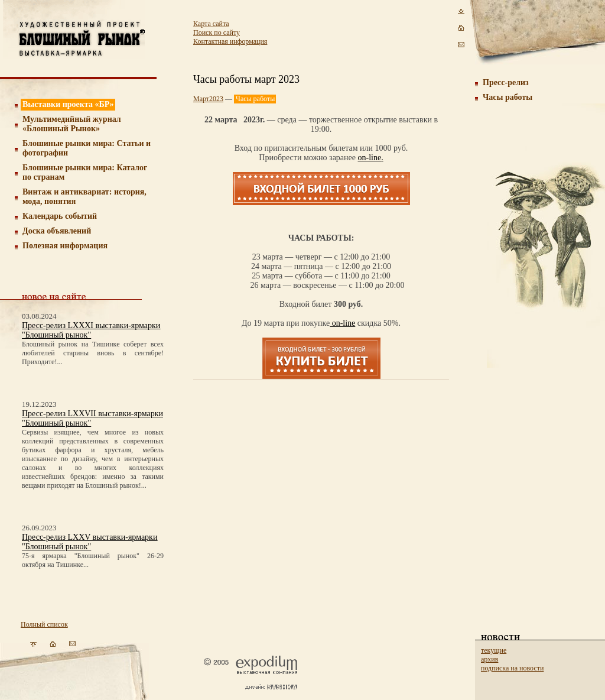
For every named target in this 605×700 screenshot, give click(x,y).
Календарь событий (60, 216)
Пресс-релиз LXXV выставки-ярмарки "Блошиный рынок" (90, 542)
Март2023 (208, 99)
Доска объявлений (57, 231)
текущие (494, 650)
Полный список (44, 624)
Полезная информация (65, 246)
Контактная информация (230, 41)
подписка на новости (512, 668)
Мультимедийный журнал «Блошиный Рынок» (72, 124)
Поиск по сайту (217, 33)
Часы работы (508, 97)
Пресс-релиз (506, 82)
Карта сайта (211, 24)
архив (489, 659)
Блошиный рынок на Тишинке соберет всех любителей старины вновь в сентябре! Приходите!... (93, 353)
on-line (370, 158)
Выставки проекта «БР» (68, 104)
